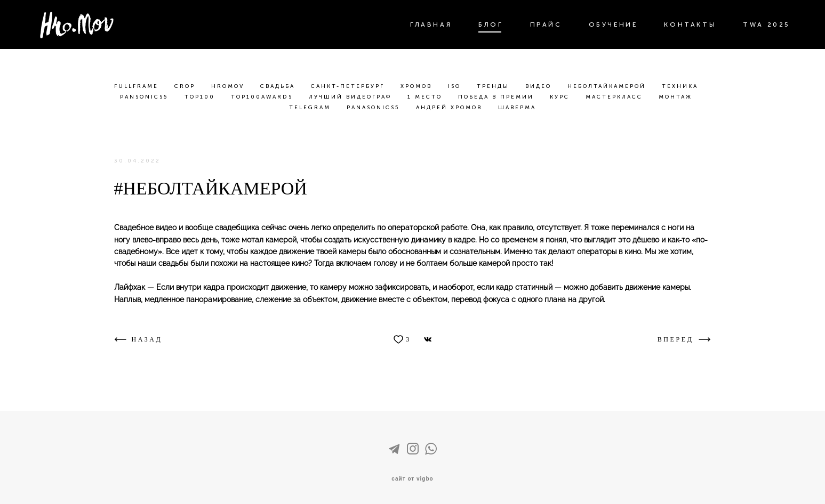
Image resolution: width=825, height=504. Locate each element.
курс (561, 97)
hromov (229, 86)
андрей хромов (451, 108)
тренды (495, 86)
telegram (311, 108)
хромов (418, 86)
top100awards (263, 97)
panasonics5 (375, 108)
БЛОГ (491, 25)
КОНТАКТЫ (690, 25)
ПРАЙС (546, 25)
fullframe (138, 86)
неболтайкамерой (608, 86)
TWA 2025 (767, 25)
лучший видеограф (352, 97)
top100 (201, 97)
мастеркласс (616, 97)
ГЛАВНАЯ (431, 25)
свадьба (279, 86)
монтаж (675, 97)
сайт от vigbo (412, 479)
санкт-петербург (349, 86)
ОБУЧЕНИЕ (613, 25)
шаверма (517, 108)
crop (186, 86)
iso (456, 86)
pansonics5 (146, 97)
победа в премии (498, 97)
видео (540, 86)
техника (680, 86)
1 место (426, 97)
